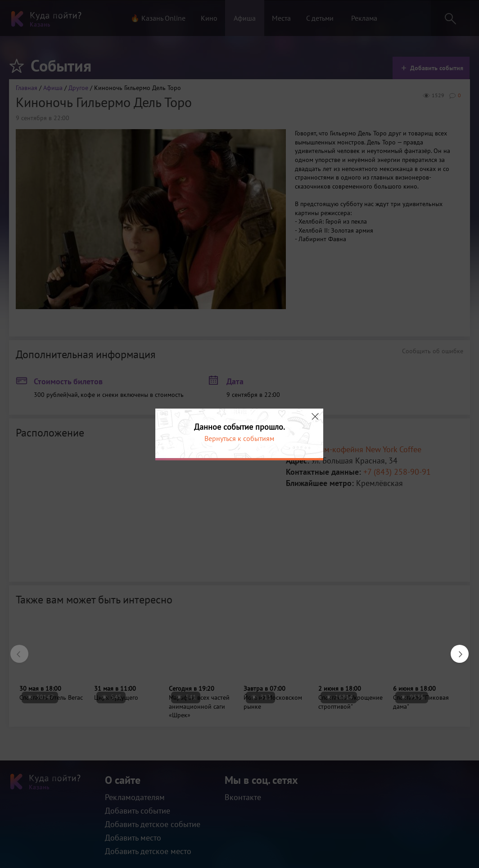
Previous (15, 649)
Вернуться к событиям (239, 438)
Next (455, 649)
